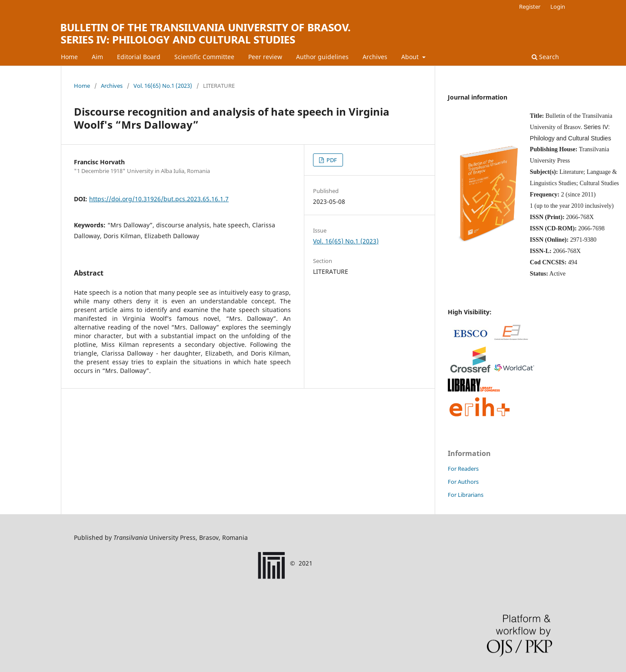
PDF (331, 160)
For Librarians (466, 495)
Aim (97, 57)
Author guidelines (322, 57)
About (411, 57)
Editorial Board (139, 57)
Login (558, 7)
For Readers (463, 469)
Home (69, 57)
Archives (375, 57)
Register (530, 7)
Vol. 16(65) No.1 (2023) (163, 86)
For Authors (463, 482)
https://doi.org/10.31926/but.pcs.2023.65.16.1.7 (159, 199)
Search (545, 57)
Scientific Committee (204, 57)
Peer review (265, 57)
